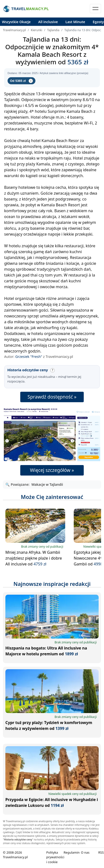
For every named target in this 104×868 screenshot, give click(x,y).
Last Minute (75, 22)
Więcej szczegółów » (52, 470)
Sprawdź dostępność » (52, 397)
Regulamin (72, 852)
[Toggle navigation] (95, 9)
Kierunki (36, 30)
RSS (101, 852)
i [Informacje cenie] (31, 81)
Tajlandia (53, 30)
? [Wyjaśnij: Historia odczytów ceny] (52, 370)
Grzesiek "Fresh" (29, 357)
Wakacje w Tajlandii (47, 485)
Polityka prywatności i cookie (55, 857)
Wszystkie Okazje (16, 22)
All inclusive (48, 22)
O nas (85, 852)
